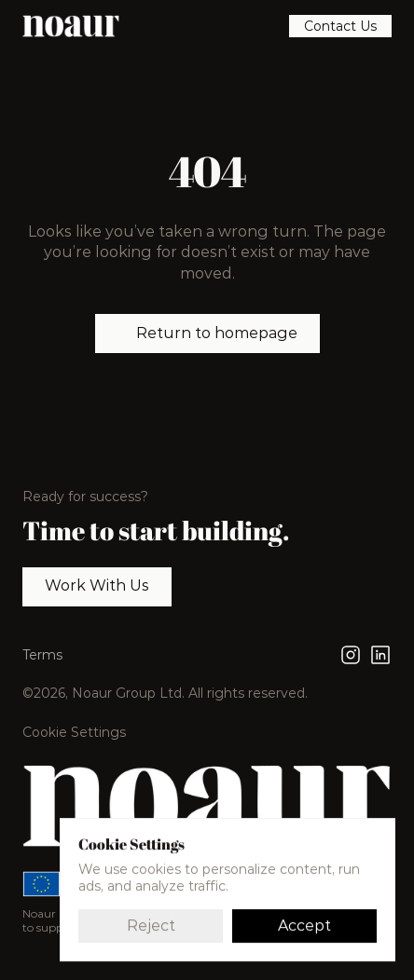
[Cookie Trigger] (74, 732)
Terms (42, 655)
